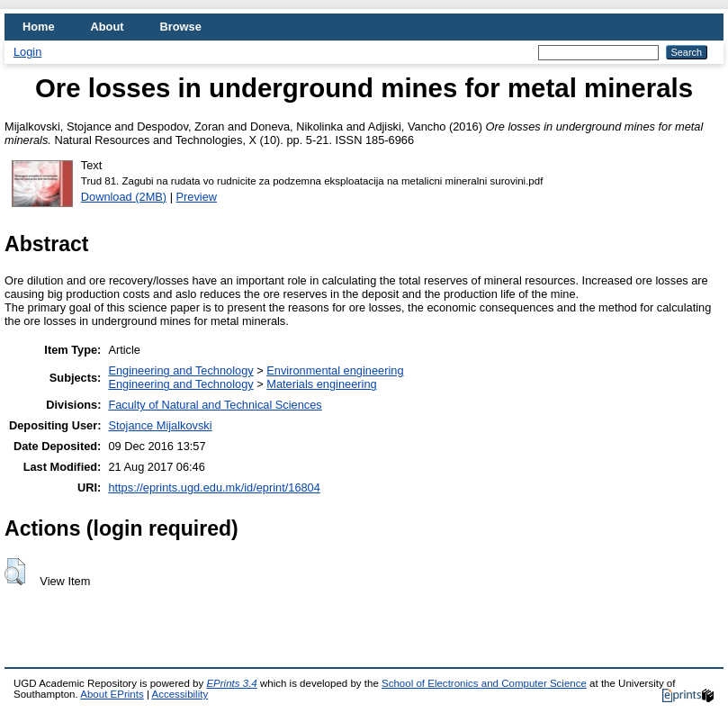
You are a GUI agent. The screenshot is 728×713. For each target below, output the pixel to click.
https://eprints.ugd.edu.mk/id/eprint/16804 (214, 487)
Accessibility (180, 694)
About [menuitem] (108, 27)
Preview (197, 197)
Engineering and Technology (180, 370)
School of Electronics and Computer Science (484, 683)
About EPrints (112, 694)
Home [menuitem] (39, 27)
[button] (15, 572)
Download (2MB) (124, 197)
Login (27, 52)
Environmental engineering (335, 370)
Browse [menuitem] (181, 27)
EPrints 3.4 (231, 683)
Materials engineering (321, 384)
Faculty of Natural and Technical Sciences (215, 405)
